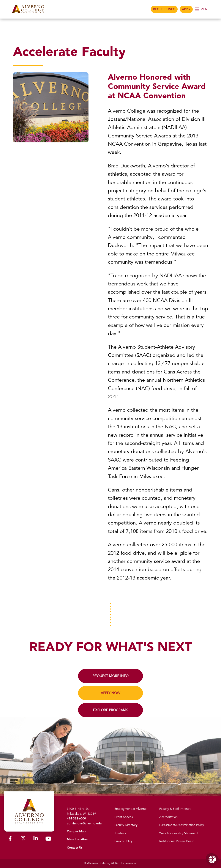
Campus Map (76, 831)
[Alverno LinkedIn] (36, 839)
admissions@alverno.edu (84, 823)
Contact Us (75, 848)
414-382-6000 (76, 818)
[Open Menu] (203, 9)
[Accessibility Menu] (212, 859)
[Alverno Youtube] (48, 840)
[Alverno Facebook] (10, 839)
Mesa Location (77, 839)
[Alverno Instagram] (23, 839)
